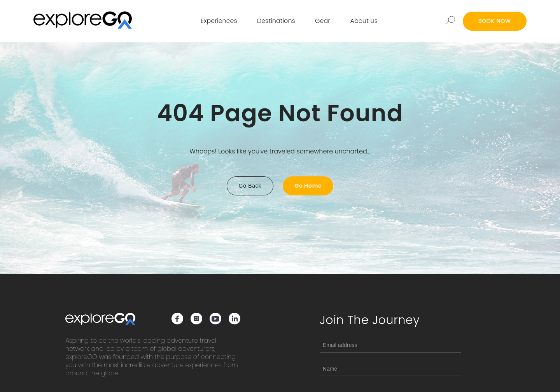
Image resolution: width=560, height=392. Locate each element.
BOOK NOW (495, 21)
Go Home (308, 186)
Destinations (276, 21)
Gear (323, 21)
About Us (364, 21)
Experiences (219, 21)
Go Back (250, 186)
